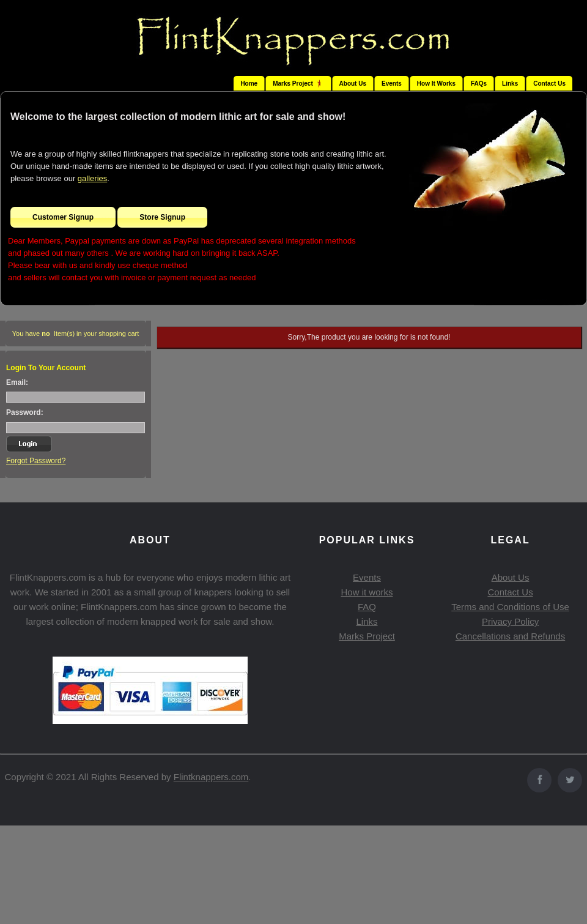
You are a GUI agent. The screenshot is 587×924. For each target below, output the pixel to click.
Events (392, 84)
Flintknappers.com (211, 777)
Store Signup (162, 217)
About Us (353, 84)
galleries (92, 178)
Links (510, 84)
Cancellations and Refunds (510, 636)
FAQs (479, 84)
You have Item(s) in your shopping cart (76, 333)
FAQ (367, 607)
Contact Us (549, 84)
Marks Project (367, 636)
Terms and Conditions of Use (510, 607)
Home (249, 84)
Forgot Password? (36, 461)
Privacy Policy (510, 621)
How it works (367, 592)
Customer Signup (63, 217)
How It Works (436, 84)
